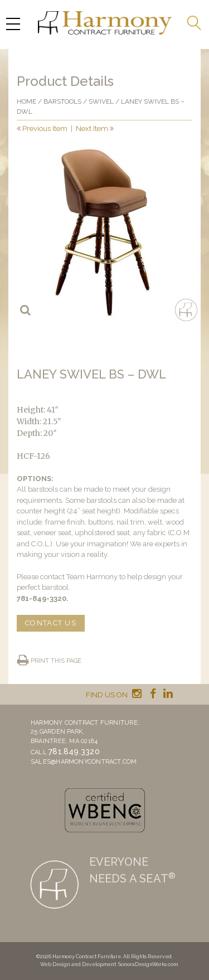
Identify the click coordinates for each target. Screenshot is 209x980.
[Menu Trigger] (13, 24)
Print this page (56, 661)
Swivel (101, 101)
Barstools (62, 101)
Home (26, 101)
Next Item (92, 128)
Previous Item (45, 128)
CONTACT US (51, 623)
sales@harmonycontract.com (84, 762)
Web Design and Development (78, 964)
